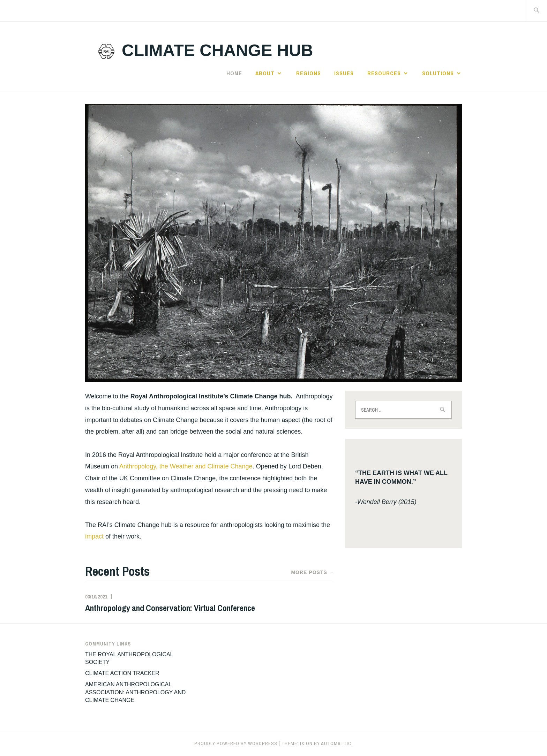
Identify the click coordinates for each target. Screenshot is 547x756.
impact (94, 536)
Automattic (336, 743)
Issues (344, 73)
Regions (309, 73)
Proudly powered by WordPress (236, 743)
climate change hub (217, 50)
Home (234, 73)
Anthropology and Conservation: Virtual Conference (170, 608)
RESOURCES (384, 73)
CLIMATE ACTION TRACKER (122, 673)
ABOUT (265, 73)
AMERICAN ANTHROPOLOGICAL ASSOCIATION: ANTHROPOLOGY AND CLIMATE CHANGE (135, 692)
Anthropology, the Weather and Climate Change (186, 466)
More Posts (312, 573)
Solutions (438, 73)
